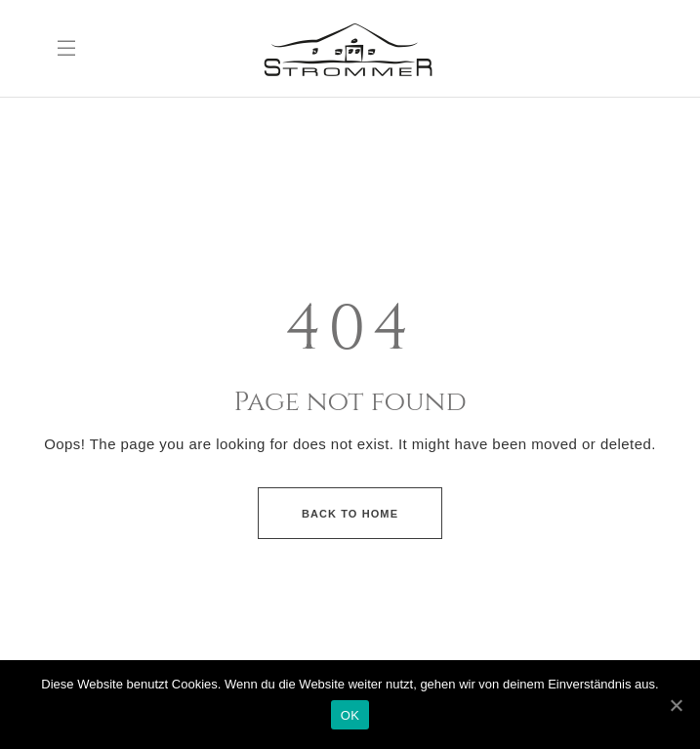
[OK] (676, 705)
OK (350, 715)
